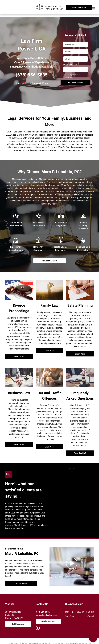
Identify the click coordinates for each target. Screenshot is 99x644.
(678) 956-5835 (32, 75)
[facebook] (38, 628)
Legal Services (70, 65)
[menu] (93, 9)
